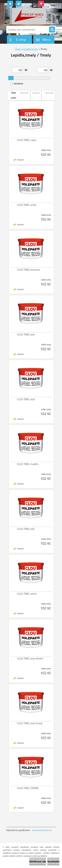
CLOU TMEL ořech (27, 594)
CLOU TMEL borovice (29, 270)
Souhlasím (53, 861)
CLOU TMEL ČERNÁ (28, 788)
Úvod (18, 49)
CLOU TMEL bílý (26, 529)
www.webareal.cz (42, 830)
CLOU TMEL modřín (28, 464)
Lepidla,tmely (31, 49)
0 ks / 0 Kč (50, 4)
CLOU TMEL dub (26, 399)
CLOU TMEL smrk (27, 205)
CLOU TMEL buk (26, 334)
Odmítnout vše (38, 861)
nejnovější (49, 93)
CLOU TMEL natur (27, 140)
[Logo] (29, 16)
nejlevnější (24, 93)
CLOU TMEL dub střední (30, 658)
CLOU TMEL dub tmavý (30, 723)
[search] (52, 30)
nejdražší (36, 93)
